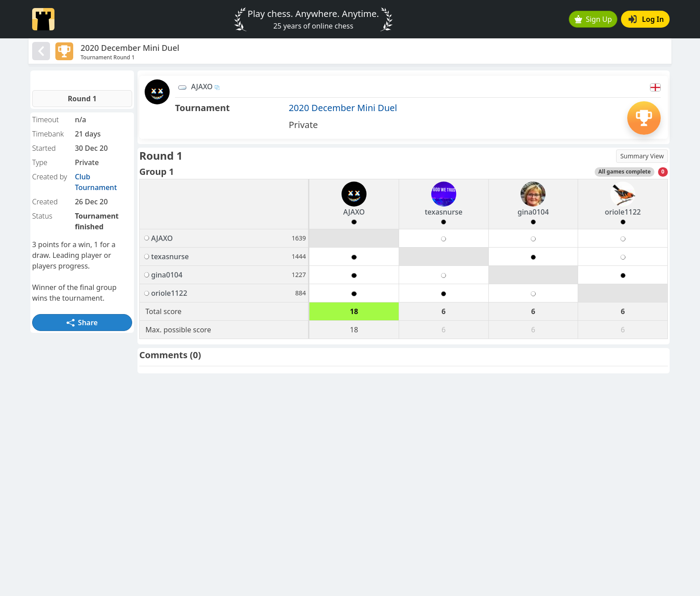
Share (82, 323)
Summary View (642, 156)
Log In (646, 19)
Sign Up (593, 19)
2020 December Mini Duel (343, 108)
